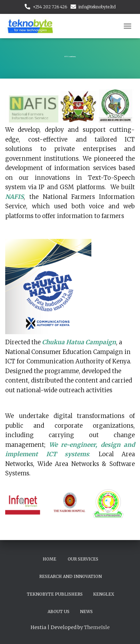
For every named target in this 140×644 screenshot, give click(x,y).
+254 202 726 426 (50, 7)
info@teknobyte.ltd (97, 7)
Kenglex (104, 594)
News (86, 611)
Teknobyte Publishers (55, 594)
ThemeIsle (97, 627)
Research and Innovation (71, 576)
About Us (59, 611)
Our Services (83, 559)
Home (50, 559)
